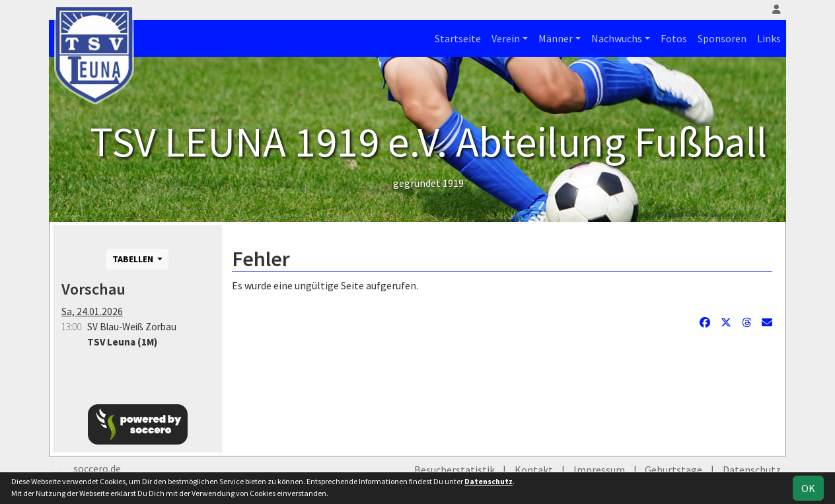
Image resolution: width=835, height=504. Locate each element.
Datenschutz (752, 470)
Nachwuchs (617, 38)
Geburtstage (673, 470)
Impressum (599, 470)
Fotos (674, 38)
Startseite (458, 38)
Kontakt (534, 470)
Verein (506, 38)
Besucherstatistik (454, 470)
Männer (556, 38)
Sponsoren (722, 38)
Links (769, 38)
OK (808, 488)
